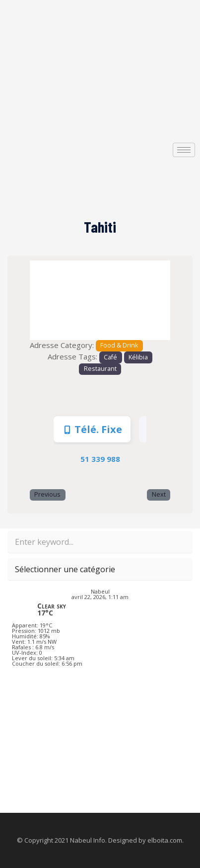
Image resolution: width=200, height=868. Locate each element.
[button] (40, 300)
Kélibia (138, 357)
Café (110, 357)
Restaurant (100, 369)
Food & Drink (119, 345)
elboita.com (165, 840)
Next (159, 494)
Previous (47, 494)
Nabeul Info (88, 840)
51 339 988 (100, 459)
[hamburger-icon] (184, 150)
